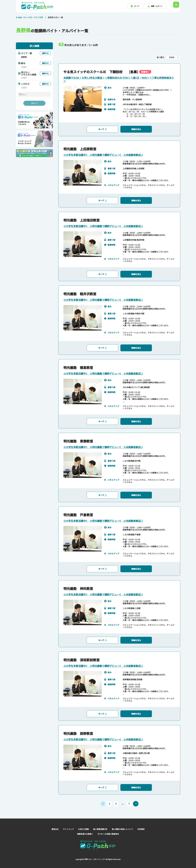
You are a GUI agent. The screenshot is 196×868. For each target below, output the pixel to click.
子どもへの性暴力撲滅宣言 (109, 830)
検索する (34, 103)
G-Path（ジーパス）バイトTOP (29, 17)
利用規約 (144, 826)
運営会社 (53, 826)
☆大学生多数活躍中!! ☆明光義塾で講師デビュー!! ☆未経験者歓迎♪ (103, 154)
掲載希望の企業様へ (84, 830)
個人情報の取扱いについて (124, 826)
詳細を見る (136, 129)
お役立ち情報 (82, 826)
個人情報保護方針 (100, 826)
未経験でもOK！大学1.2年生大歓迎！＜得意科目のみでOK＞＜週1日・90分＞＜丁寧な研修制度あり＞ (119, 79)
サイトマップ (67, 826)
